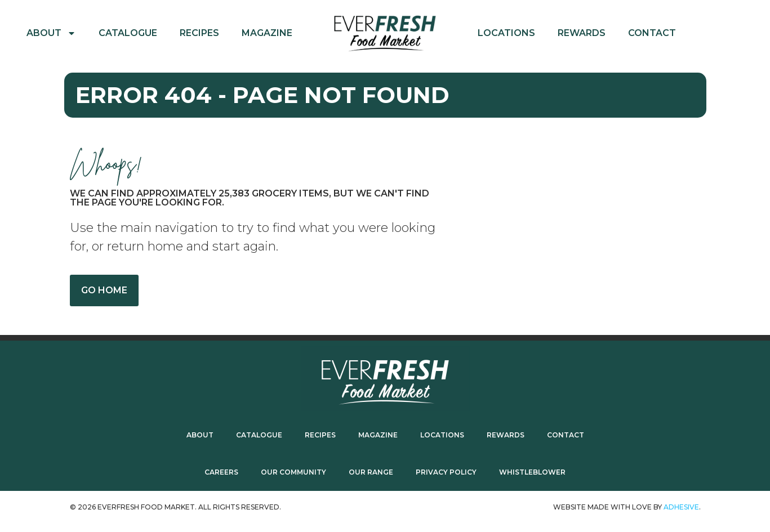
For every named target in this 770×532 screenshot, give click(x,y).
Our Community (293, 472)
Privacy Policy (446, 472)
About (51, 33)
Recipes (199, 33)
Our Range (371, 472)
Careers (221, 472)
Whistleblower (532, 472)
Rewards (582, 33)
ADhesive (681, 507)
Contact (652, 33)
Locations (506, 33)
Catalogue (128, 33)
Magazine (267, 33)
